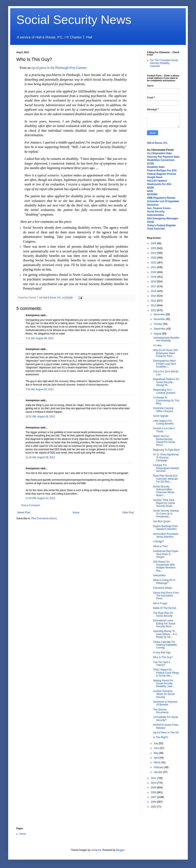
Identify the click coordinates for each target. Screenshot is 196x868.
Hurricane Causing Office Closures (163, 410)
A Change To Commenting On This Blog (166, 401)
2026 (154, 243)
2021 (154, 267)
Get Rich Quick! (162, 521)
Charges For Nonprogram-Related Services (166, 468)
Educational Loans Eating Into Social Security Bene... (164, 623)
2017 (154, 286)
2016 (154, 291)
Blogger (120, 850)
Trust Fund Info (156, 229)
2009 (154, 788)
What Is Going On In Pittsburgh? (164, 582)
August (158, 334)
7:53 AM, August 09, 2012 (40, 389)
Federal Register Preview (162, 174)
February (159, 767)
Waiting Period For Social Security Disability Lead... (164, 684)
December (160, 314)
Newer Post (24, 513)
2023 (154, 258)
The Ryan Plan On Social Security (163, 614)
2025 (154, 248)
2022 (154, 263)
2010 (154, 783)
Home (76, 513)
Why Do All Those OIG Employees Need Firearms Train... (165, 353)
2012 (154, 310)
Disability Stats (156, 167)
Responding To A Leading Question (164, 391)
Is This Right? (161, 737)
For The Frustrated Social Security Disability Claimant (164, 63)
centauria (96, 850)
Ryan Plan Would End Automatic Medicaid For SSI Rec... (165, 479)
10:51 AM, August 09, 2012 (40, 417)
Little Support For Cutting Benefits (163, 422)
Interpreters (159, 575)
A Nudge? (159, 542)
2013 (154, 305)
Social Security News (74, 20)
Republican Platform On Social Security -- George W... (166, 382)
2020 (154, 272)
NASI (150, 191)
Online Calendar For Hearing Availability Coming (165, 645)
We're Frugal (160, 603)
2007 (154, 797)
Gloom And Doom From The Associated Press (166, 596)
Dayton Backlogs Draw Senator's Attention (165, 528)
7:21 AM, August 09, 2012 (40, 338)
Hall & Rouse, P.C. (157, 143)
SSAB (150, 222)
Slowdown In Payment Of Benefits (165, 703)
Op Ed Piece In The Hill (166, 733)
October (158, 324)
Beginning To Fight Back (166, 450)
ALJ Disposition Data (159, 153)
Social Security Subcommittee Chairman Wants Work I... (164, 491)
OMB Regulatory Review (161, 198)
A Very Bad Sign (162, 653)
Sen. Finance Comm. (159, 208)
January (158, 772)
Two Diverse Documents (161, 711)
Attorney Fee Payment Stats (163, 157)
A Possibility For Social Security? (165, 719)
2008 (154, 792)
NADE (150, 188)
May (156, 753)
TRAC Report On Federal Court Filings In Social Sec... (166, 673)
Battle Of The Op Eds (165, 608)
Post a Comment (31, 505)
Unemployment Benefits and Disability (166, 339)
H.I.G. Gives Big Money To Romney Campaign (166, 457)
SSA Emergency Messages (163, 218)
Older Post (128, 513)
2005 (154, 807)
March (158, 762)
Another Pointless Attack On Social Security (164, 694)
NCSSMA (152, 194)
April (156, 758)
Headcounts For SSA (159, 184)
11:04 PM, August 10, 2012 (40, 498)
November (160, 319)
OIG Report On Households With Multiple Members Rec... (164, 566)
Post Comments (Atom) (44, 518)
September (160, 329)
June (157, 748)
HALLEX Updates (157, 181)
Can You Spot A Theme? (162, 664)
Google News (155, 177)
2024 (154, 253)
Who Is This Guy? (163, 657)
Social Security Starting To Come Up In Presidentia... (166, 514)
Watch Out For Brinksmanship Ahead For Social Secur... (164, 441)
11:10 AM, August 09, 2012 (40, 457)
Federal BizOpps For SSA (162, 170)
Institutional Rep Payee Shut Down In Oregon (166, 554)
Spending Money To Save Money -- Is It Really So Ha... (165, 634)
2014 (154, 301)
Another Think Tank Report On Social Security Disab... (164, 503)
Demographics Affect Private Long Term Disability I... (165, 364)
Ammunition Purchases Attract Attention (166, 535)
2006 (154, 802)
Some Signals (161, 416)
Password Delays (163, 588)
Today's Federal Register (161, 225)
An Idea (157, 345)
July (156, 743)
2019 (154, 277)
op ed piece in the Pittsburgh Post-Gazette (59, 68)
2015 (154, 296)
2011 (154, 778)
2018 (154, 282)
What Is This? (161, 546)
